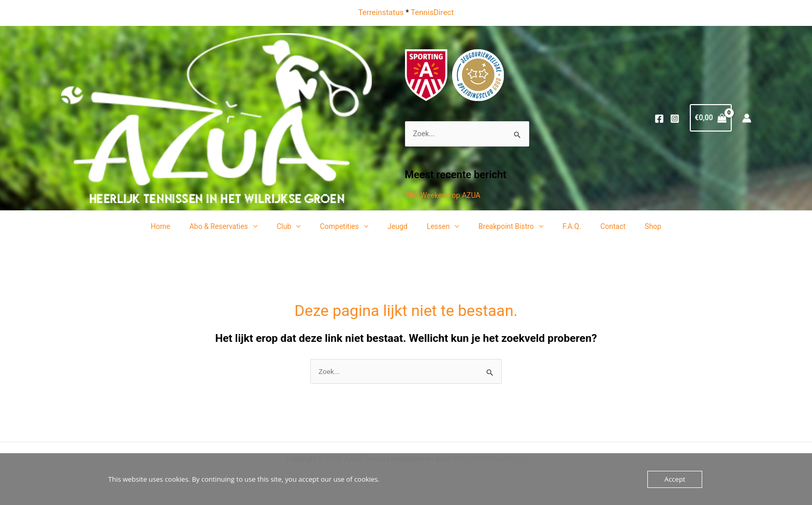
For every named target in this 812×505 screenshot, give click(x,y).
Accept (675, 479)
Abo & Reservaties (240, 226)
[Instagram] (675, 119)
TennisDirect (432, 12)
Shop (632, 226)
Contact (597, 226)
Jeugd (400, 226)
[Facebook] (659, 119)
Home (181, 226)
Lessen (440, 226)
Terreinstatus (381, 12)
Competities (351, 226)
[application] (269, 226)
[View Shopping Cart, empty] (711, 118)
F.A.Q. (560, 226)
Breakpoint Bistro (504, 226)
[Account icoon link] (747, 118)
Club (301, 226)
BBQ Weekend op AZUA (443, 195)
